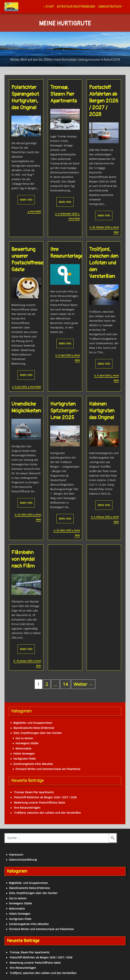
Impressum (16, 855)
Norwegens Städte (27, 743)
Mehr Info (26, 200)
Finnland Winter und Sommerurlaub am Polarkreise (48, 769)
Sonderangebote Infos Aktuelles (33, 764)
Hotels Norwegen (24, 754)
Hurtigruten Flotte (24, 759)
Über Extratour (110, 7)
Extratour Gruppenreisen (76, 7)
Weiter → (83, 684)
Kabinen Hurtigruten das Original (102, 411)
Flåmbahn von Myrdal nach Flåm (23, 559)
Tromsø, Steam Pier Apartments (64, 94)
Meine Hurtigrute (65, 24)
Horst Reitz (35, 211)
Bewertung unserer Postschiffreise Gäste (27, 260)
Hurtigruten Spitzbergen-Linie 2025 (65, 411)
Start (50, 7)
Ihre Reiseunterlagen (68, 253)
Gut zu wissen (24, 738)
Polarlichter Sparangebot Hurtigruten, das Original (25, 98)
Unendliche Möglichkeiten (26, 407)
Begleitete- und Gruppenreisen (33, 723)
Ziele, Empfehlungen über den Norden (38, 733)
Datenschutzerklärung (23, 860)
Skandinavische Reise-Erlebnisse (34, 728)
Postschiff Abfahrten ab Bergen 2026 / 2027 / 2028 (104, 101)
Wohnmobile (23, 748)
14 (65, 684)
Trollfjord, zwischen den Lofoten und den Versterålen (104, 263)
